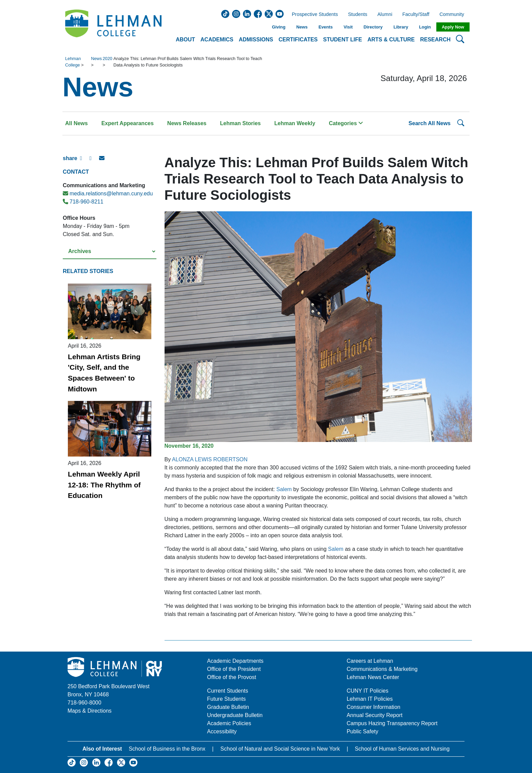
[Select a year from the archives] (110, 252)
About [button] (185, 40)
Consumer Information (374, 707)
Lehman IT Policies (370, 699)
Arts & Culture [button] (391, 40)
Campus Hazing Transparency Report (392, 723)
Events (326, 27)
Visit (348, 27)
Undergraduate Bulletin (235, 715)
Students (358, 15)
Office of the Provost (232, 677)
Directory (373, 27)
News (302, 27)
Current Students (227, 691)
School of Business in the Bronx (167, 749)
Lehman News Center (373, 677)
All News (77, 123)
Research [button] (435, 40)
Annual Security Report (375, 715)
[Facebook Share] (85, 161)
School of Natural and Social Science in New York (280, 749)
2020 (107, 59)
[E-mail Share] (104, 161)
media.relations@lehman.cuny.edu (108, 194)
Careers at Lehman (370, 661)
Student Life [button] (343, 40)
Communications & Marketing (382, 669)
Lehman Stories (240, 123)
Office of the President (234, 669)
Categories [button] (346, 123)
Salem (284, 489)
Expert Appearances (128, 123)
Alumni (385, 15)
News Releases (187, 123)
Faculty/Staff (416, 15)
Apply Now (453, 27)
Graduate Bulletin (228, 707)
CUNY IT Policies (368, 691)
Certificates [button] (298, 40)
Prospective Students (313, 15)
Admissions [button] (256, 40)
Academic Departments (235, 661)
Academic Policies (229, 723)
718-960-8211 (83, 202)
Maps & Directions (90, 711)
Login (425, 27)
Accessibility (222, 731)
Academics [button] (217, 40)
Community (454, 15)
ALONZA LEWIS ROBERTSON (210, 459)
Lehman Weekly (295, 123)
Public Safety (363, 731)
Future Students (226, 699)
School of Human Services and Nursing (402, 749)
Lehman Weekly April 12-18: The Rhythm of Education (104, 485)
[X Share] (94, 161)
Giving (279, 27)
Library (401, 27)
